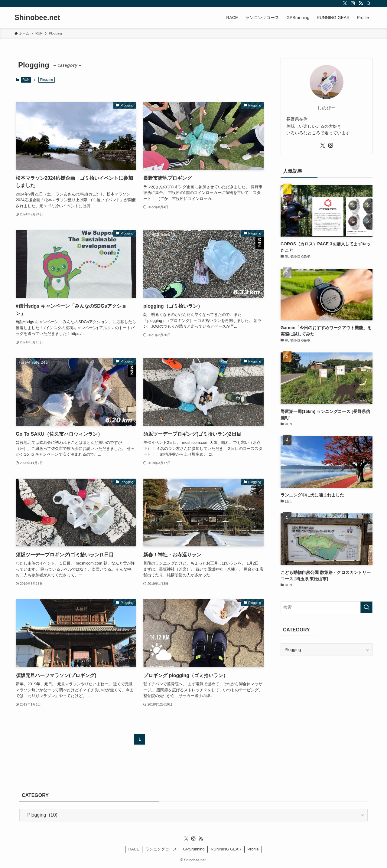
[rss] (361, 3)
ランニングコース (161, 849)
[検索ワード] (327, 607)
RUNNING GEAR (226, 849)
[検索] (369, 3)
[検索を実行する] (366, 607)
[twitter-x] (345, 3)
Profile (253, 849)
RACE (134, 849)
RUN (26, 80)
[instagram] (353, 3)
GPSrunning (194, 849)
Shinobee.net (37, 18)
